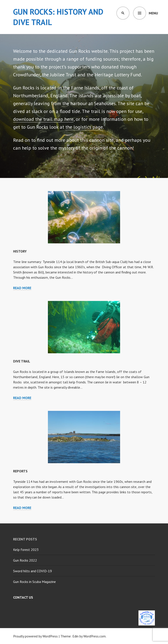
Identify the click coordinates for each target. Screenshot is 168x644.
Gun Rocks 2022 (25, 560)
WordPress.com (94, 636)
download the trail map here (43, 119)
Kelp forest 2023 (26, 550)
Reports (20, 471)
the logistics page (84, 127)
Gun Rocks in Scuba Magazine (34, 582)
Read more (22, 288)
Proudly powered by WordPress (35, 636)
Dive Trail (22, 361)
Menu (153, 13)
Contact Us (23, 597)
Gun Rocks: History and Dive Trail (58, 17)
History (20, 251)
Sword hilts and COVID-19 (32, 571)
